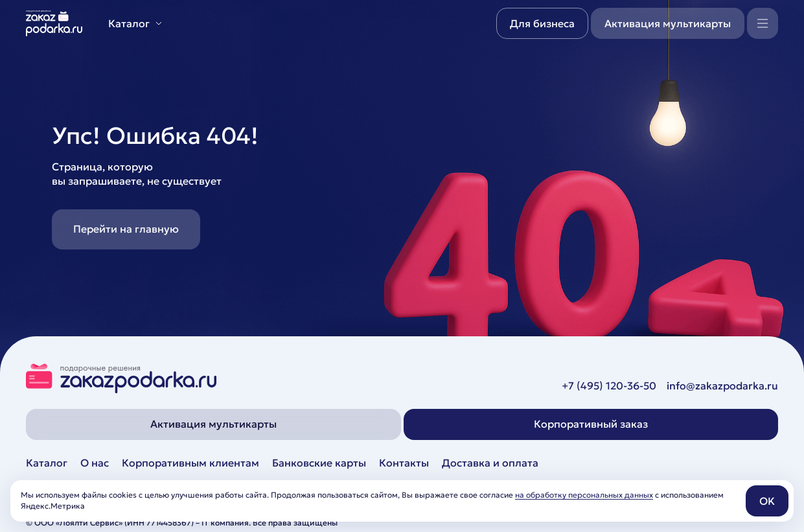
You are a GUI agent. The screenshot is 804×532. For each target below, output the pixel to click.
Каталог (47, 463)
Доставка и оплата (490, 463)
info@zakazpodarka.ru (722, 386)
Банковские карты (319, 463)
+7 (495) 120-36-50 (609, 386)
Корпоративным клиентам (190, 463)
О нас (95, 463)
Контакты (404, 463)
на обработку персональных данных (584, 495)
